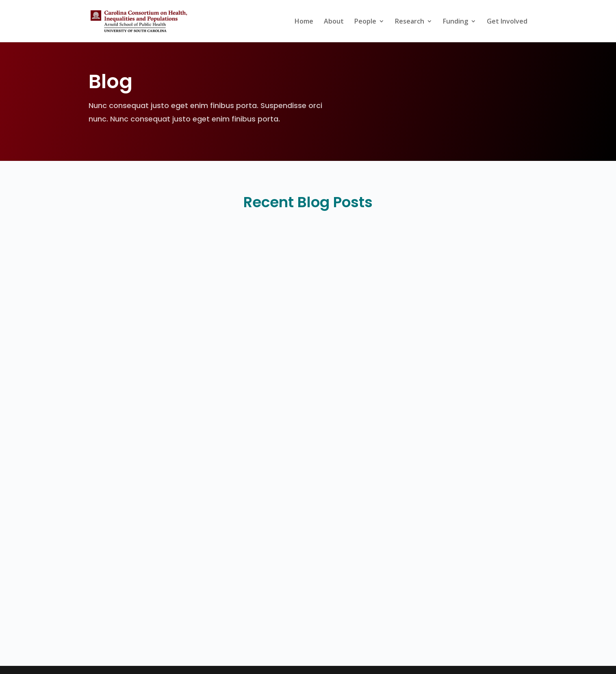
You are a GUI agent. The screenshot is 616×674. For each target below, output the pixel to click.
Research (410, 22)
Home (304, 22)
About (334, 22)
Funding (455, 22)
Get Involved (507, 22)
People (365, 22)
